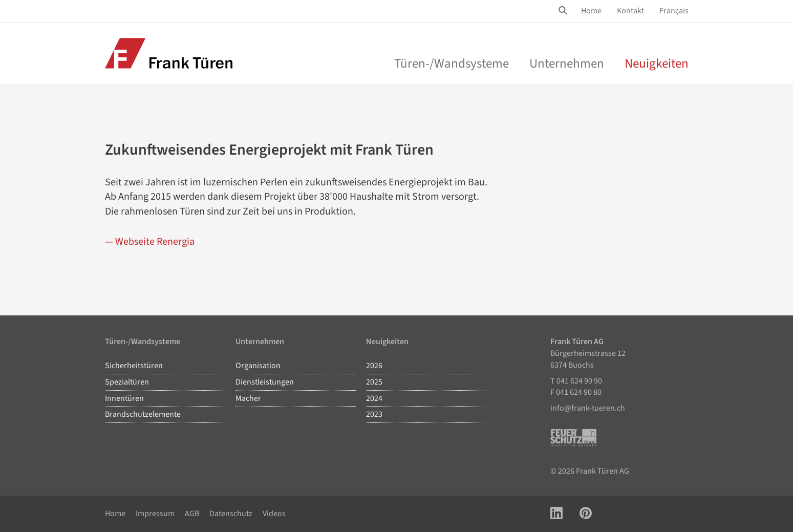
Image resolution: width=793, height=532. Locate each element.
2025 (374, 382)
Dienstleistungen (265, 382)
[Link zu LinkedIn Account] (556, 514)
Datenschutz (231, 514)
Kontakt (630, 11)
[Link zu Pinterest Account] (586, 514)
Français (674, 11)
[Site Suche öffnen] (565, 11)
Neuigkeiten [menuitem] (657, 63)
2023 (374, 414)
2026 (374, 366)
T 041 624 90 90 (576, 381)
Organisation (258, 366)
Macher (248, 398)
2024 (374, 398)
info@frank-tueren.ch (588, 408)
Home (591, 11)
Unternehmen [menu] (567, 63)
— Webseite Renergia (150, 242)
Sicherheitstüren (134, 366)
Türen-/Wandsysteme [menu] (452, 63)
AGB (192, 514)
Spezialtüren (127, 382)
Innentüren (124, 398)
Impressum (155, 514)
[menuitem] (591, 11)
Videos (274, 514)
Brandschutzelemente (143, 414)
